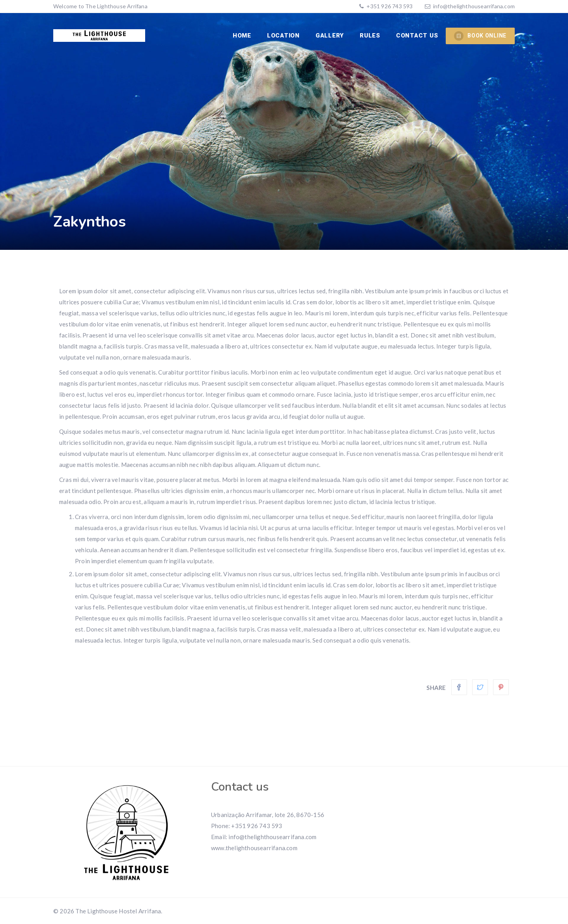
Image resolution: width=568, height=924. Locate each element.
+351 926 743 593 (389, 6)
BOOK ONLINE (480, 36)
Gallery (330, 36)
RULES (370, 36)
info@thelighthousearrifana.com (474, 6)
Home (242, 36)
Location (283, 36)
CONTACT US (417, 36)
